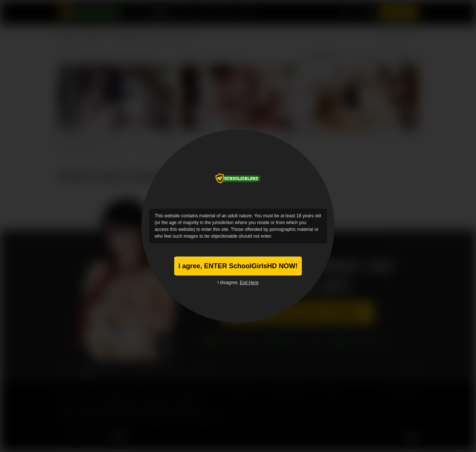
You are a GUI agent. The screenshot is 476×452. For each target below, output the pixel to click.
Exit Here (249, 283)
